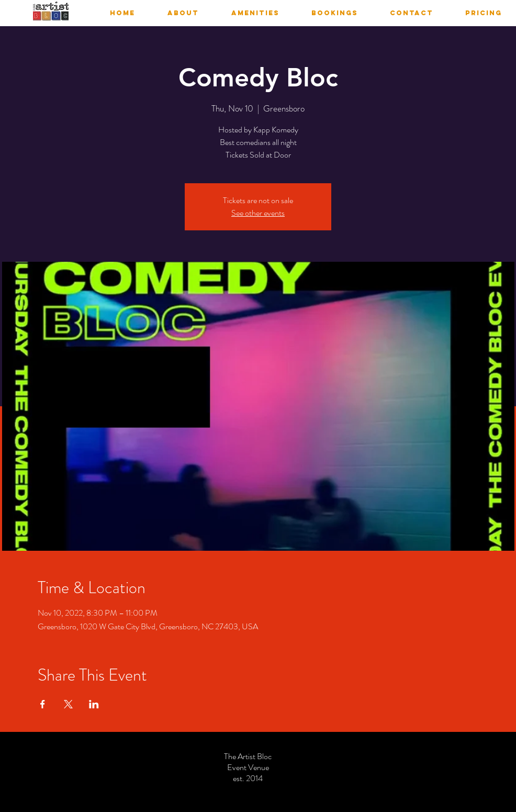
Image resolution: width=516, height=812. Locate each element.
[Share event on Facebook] (43, 704)
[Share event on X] (68, 704)
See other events (258, 213)
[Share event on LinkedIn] (94, 704)
